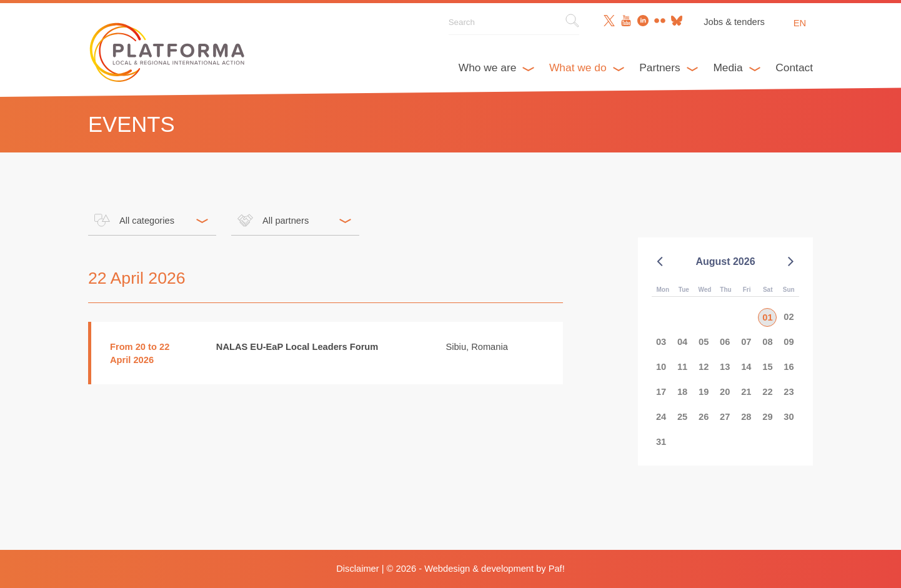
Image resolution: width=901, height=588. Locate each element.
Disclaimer (357, 569)
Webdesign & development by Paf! (495, 569)
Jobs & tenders (734, 22)
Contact (794, 67)
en (800, 23)
